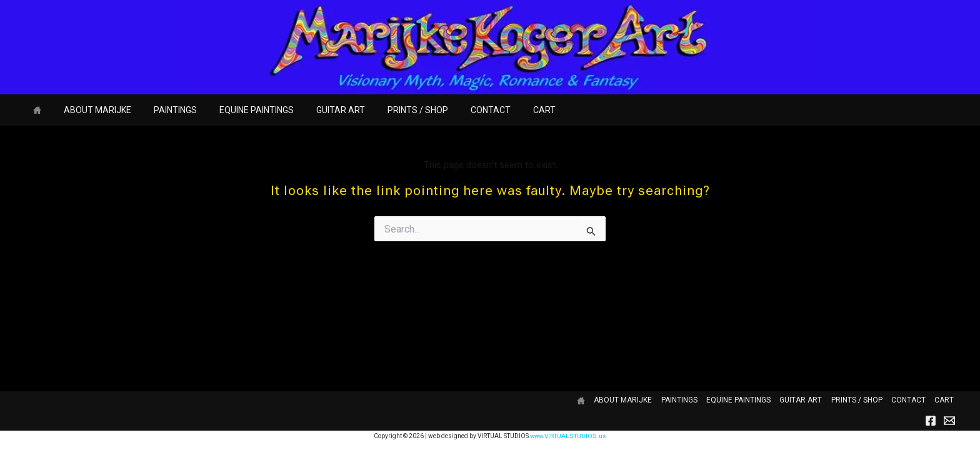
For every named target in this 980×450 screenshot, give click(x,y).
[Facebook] (931, 421)
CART (507, 110)
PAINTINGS (163, 110)
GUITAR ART (318, 110)
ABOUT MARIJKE (90, 110)
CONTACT (458, 110)
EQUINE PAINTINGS (239, 110)
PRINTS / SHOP (390, 110)
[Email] (949, 421)
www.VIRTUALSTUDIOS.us (568, 436)
